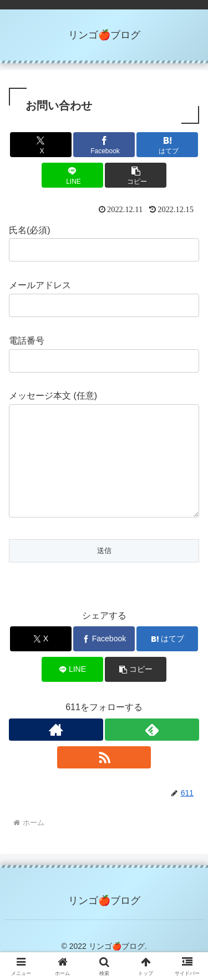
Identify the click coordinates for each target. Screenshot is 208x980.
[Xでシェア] (41, 145)
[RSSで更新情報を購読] (104, 780)
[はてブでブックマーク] (167, 145)
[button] (136, 175)
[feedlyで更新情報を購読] (152, 752)
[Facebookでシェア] (104, 145)
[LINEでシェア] (72, 175)
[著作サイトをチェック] (56, 752)
